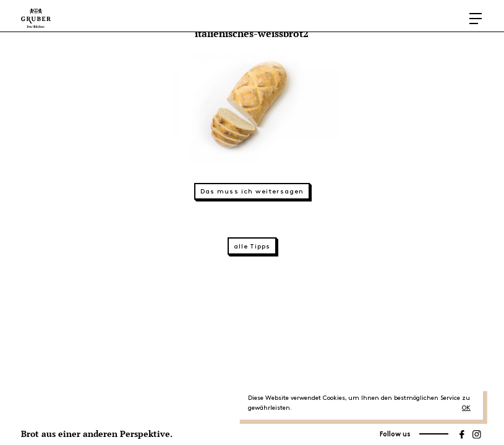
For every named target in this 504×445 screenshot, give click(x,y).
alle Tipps (252, 247)
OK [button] (466, 408)
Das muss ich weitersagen (252, 192)
